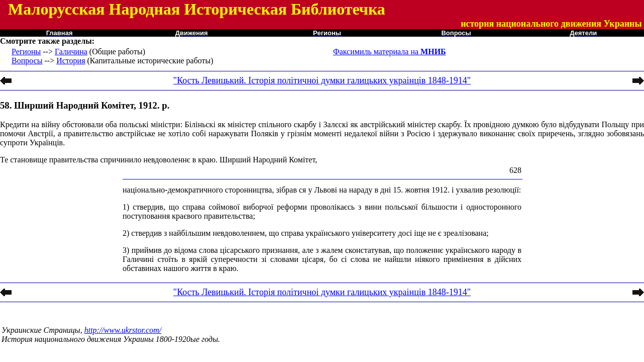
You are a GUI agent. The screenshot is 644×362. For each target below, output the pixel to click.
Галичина (71, 52)
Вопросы (27, 61)
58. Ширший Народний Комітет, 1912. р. (85, 105)
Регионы (26, 52)
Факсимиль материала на (390, 52)
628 (515, 170)
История (71, 61)
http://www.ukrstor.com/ (123, 330)
